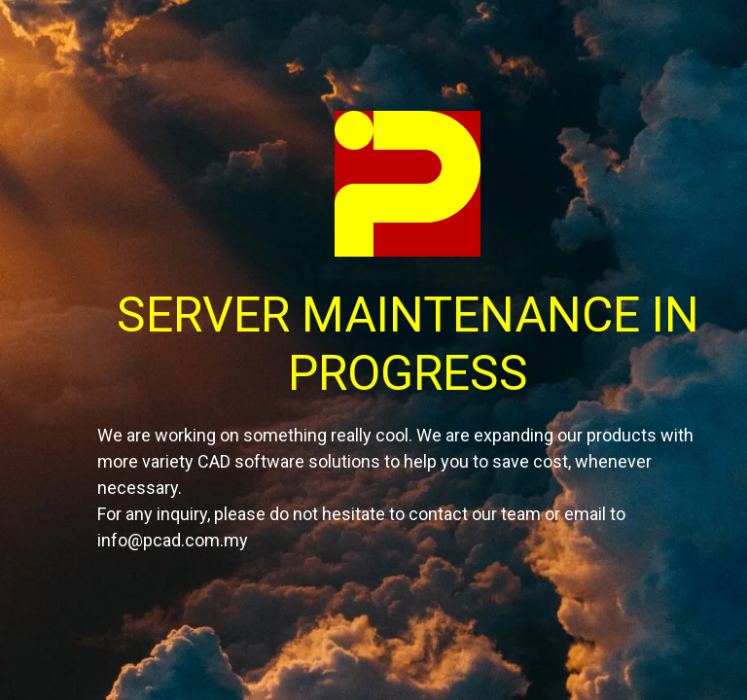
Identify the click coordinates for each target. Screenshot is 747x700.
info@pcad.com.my (173, 540)
